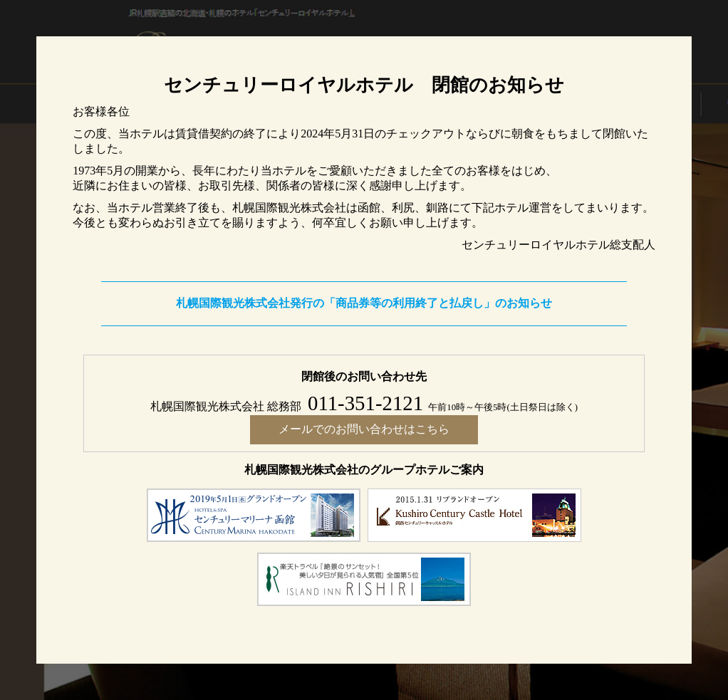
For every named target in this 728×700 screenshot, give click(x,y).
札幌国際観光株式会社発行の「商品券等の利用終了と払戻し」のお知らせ (364, 303)
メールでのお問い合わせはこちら (364, 429)
